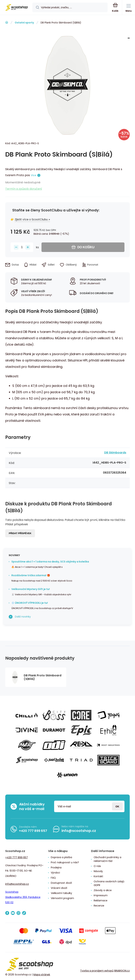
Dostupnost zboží (61, 883)
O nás (97, 866)
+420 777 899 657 (33, 831)
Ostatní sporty (24, 23)
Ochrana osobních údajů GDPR (109, 883)
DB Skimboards (115, 453)
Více (33, 175)
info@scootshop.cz (79, 831)
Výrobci (55, 873)
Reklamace (101, 900)
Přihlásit (117, 806)
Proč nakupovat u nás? (65, 862)
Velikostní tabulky (61, 893)
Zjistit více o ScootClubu (31, 219)
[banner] (16, 8)
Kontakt (98, 876)
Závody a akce (103, 890)
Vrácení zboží (59, 888)
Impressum (101, 895)
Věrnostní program (62, 898)
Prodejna (56, 868)
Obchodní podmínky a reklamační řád (107, 859)
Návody (98, 871)
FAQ (53, 878)
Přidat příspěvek (20, 533)
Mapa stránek (42, 975)
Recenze (99, 906)
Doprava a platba (61, 857)
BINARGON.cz (122, 971)
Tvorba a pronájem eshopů (97, 971)
